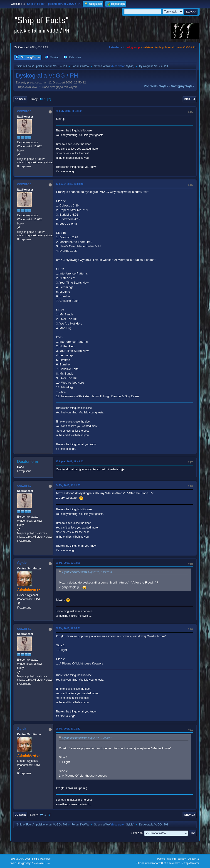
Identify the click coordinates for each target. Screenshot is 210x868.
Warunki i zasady (176, 859)
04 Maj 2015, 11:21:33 (68, 485)
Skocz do (137, 833)
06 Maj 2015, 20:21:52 (68, 729)
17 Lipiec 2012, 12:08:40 (69, 184)
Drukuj (190, 99)
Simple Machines (41, 859)
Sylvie (130, 66)
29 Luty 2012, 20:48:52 (69, 111)
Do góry (20, 815)
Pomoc (161, 859)
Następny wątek (183, 86)
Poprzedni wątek (156, 86)
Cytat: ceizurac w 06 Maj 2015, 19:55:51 (87, 738)
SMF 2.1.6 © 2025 (20, 859)
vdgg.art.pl (133, 47)
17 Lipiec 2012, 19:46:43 (69, 461)
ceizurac (24, 111)
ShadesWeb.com (41, 863)
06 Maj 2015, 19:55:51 (68, 628)
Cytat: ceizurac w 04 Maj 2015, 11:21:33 (87, 572)
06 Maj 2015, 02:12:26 (68, 563)
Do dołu (20, 99)
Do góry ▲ (194, 859)
